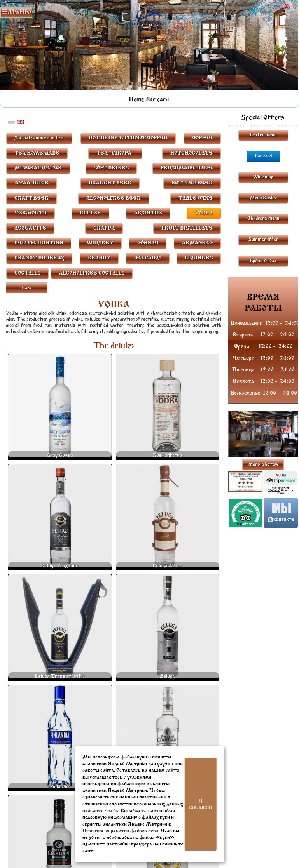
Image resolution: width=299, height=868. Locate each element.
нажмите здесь (100, 811)
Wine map (263, 177)
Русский (278, 6)
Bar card (157, 100)
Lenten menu (263, 135)
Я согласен (201, 804)
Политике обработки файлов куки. (121, 831)
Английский (287, 6)
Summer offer (263, 240)
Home (136, 100)
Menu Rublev (263, 198)
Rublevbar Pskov (149, 17)
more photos (263, 465)
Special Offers (263, 118)
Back (27, 288)
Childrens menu (263, 219)
